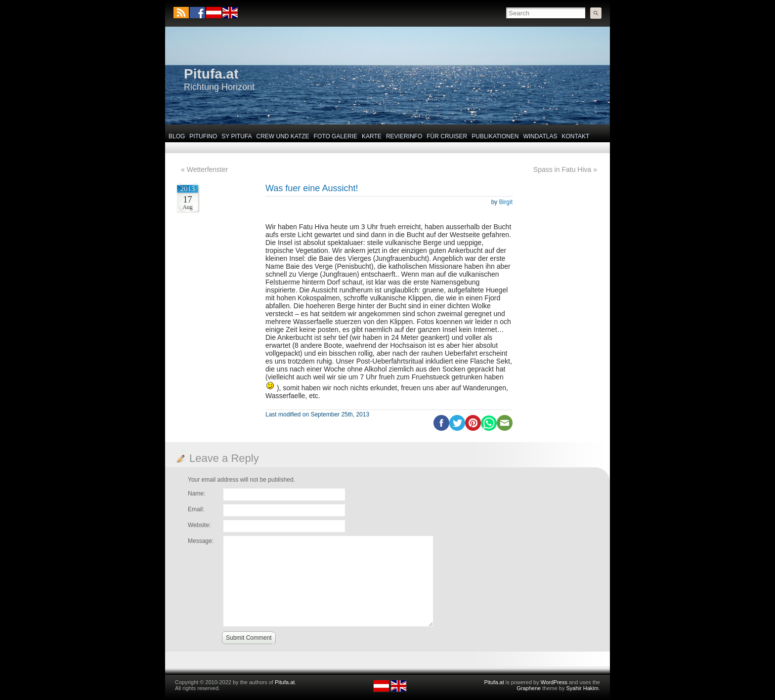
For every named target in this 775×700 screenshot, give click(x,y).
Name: (196, 494)
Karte (372, 136)
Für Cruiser (447, 136)
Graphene (529, 688)
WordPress (554, 682)
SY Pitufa (237, 136)
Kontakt (576, 136)
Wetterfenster (208, 169)
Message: (201, 541)
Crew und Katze (283, 136)
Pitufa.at (211, 74)
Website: (199, 525)
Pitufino (203, 136)
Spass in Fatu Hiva (562, 169)
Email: (196, 509)
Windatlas (540, 136)
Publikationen (495, 136)
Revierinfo (404, 136)
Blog (177, 136)
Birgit (506, 202)
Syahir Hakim (582, 688)
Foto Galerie (336, 136)
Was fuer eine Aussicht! (312, 188)
